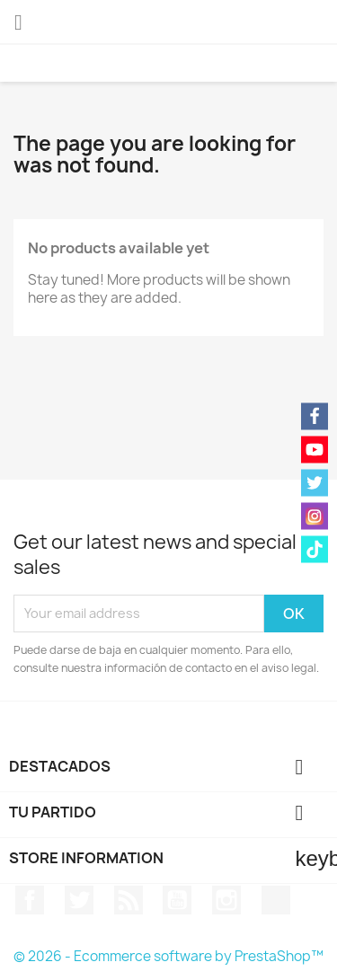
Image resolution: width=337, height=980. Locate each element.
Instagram (226, 900)
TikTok (276, 900)
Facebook (30, 900)
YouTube (177, 900)
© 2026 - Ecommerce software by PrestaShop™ (168, 956)
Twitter (79, 900)
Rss (129, 900)
